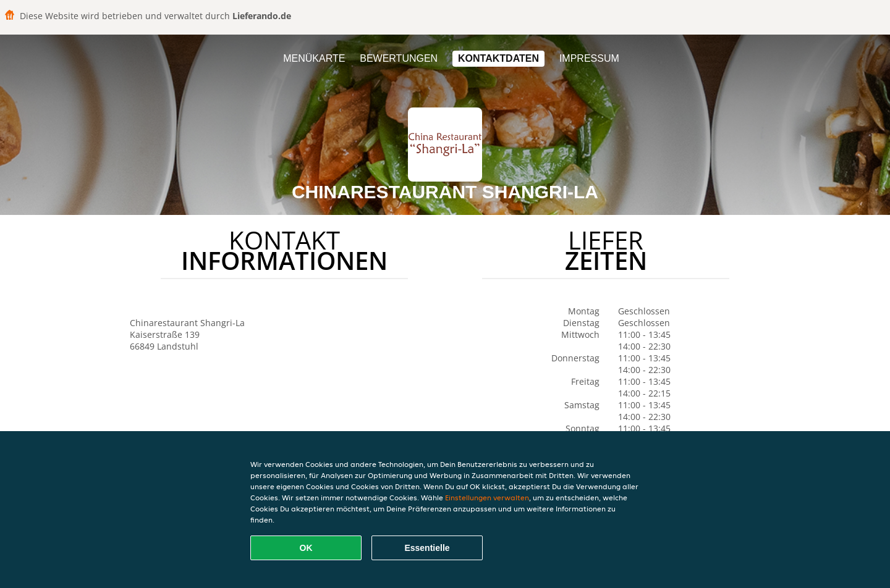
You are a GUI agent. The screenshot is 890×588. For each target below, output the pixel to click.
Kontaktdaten (498, 58)
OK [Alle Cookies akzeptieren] (306, 548)
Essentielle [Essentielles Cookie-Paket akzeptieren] (427, 548)
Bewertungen (399, 58)
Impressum (589, 58)
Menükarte (314, 58)
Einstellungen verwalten (487, 498)
